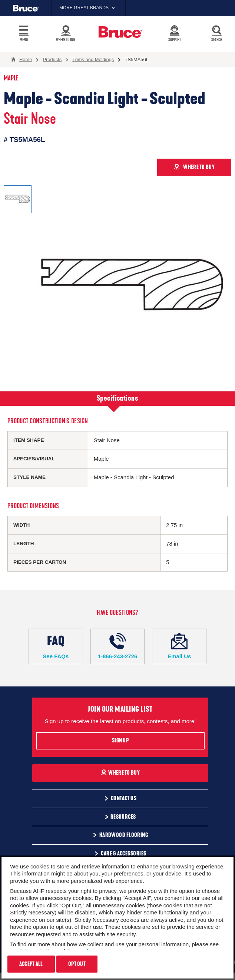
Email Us (179, 646)
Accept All (31, 964)
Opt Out (77, 964)
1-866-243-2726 (118, 646)
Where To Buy (120, 773)
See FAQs (56, 646)
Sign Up (120, 741)
